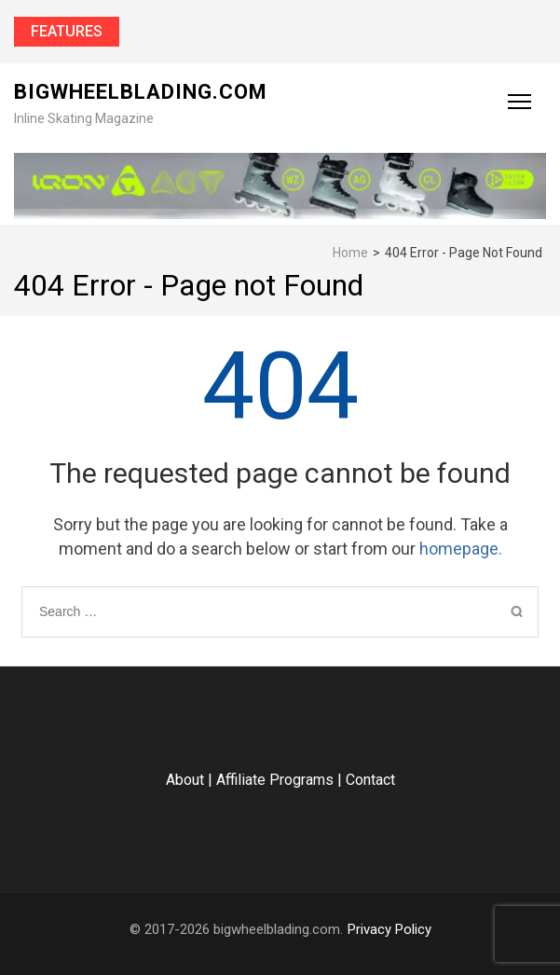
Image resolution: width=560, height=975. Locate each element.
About (185, 780)
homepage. (461, 549)
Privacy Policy (389, 929)
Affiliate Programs (275, 780)
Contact (370, 780)
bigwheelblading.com (141, 92)
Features (67, 31)
